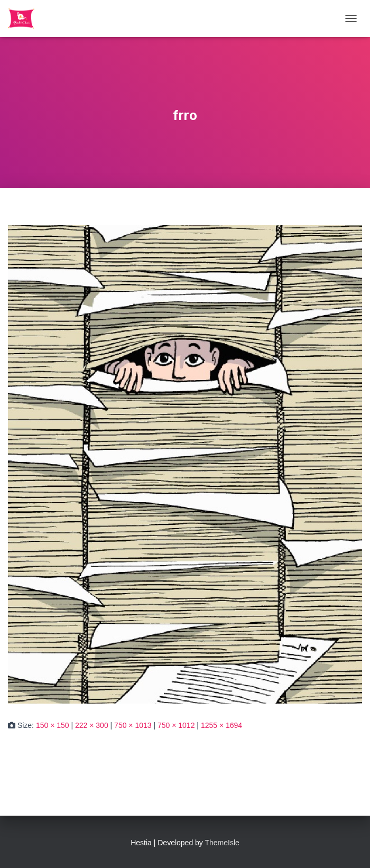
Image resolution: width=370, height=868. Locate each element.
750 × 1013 (133, 725)
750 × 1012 (176, 725)
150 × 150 (53, 725)
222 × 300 (92, 725)
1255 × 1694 (221, 725)
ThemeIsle (222, 843)
